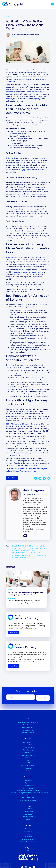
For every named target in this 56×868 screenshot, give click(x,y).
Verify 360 (28, 758)
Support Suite (28, 809)
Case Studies (28, 780)
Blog (28, 850)
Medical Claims (18, 555)
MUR (28, 760)
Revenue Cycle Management (36, 555)
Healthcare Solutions (39, 548)
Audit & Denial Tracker (28, 766)
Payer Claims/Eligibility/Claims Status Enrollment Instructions (28, 793)
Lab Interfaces (28, 786)
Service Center (28, 742)
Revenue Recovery (19, 558)
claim (44, 70)
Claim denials (11, 158)
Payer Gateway (28, 750)
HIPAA (28, 795)
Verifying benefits (25, 170)
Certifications (28, 837)
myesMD (28, 768)
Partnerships (28, 831)
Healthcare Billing (37, 546)
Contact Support (28, 811)
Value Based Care (28, 730)
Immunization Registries (28, 800)
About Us (28, 829)
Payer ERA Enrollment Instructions (28, 791)
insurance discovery (30, 264)
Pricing (28, 771)
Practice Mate (28, 745)
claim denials (35, 92)
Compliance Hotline (28, 839)
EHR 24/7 (28, 753)
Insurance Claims (28, 551)
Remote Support (28, 817)
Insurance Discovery (20, 553)
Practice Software (28, 733)
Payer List (28, 783)
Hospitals (16, 551)
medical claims (18, 79)
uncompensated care (21, 272)
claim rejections (37, 272)
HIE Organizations (28, 798)
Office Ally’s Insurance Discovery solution (21, 424)
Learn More (12, 478)
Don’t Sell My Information (28, 842)
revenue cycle (23, 75)
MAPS (28, 763)
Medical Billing (36, 553)
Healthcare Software (20, 548)
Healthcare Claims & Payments (28, 722)
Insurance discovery (13, 257)
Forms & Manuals (28, 788)
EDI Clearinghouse (28, 747)
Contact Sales (28, 814)
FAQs (28, 819)
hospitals (18, 270)
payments (9, 92)
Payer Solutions (28, 725)
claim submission (21, 118)
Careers (28, 834)
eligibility (37, 99)
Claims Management (20, 546)
